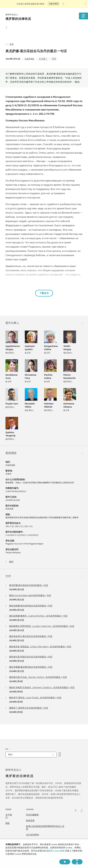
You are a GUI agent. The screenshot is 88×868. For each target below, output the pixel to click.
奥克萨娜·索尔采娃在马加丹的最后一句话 (29, 585)
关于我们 (9, 816)
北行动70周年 (33, 835)
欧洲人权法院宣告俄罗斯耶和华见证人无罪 (45, 828)
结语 (54, 59)
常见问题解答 (32, 815)
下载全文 (44, 293)
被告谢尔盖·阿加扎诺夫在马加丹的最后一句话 (31, 657)
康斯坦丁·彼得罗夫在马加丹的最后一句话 (29, 708)
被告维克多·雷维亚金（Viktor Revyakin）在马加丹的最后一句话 (40, 647)
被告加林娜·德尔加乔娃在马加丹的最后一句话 (31, 606)
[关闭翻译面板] (86, 4)
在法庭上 (43, 59)
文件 (12, 44)
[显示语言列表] (64, 4)
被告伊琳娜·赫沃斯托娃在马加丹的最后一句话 (31, 667)
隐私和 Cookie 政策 (55, 851)
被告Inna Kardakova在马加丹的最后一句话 (30, 595)
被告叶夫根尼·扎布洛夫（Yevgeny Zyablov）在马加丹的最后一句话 (42, 687)
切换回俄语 (54, 4)
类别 (10, 754)
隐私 (8, 823)
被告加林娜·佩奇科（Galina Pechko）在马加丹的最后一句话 (38, 616)
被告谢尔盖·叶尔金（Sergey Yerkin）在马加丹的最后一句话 (38, 677)
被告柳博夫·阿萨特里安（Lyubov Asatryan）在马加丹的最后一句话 (42, 626)
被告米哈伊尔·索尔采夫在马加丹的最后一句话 (31, 636)
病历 (11, 562)
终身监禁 (30, 820)
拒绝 (77, 862)
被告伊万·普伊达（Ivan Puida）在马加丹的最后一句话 (35, 698)
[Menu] (83, 16)
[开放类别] (60, 755)
